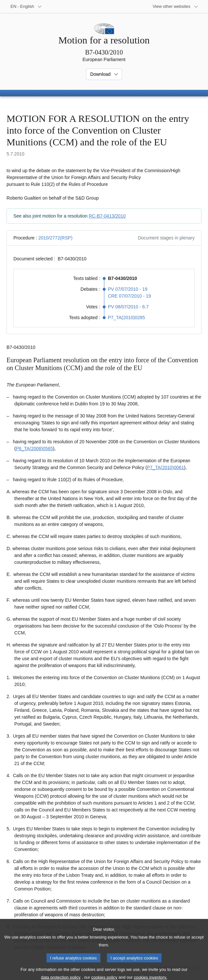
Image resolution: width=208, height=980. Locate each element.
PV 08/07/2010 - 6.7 (128, 307)
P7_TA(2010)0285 (126, 318)
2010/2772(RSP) (55, 238)
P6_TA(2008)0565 (34, 449)
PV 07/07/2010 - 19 (128, 289)
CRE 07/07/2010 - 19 (130, 296)
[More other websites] (175, 7)
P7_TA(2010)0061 (165, 467)
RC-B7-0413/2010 (107, 216)
